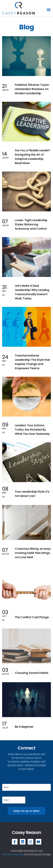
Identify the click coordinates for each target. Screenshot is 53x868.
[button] (49, 10)
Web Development (13, 854)
